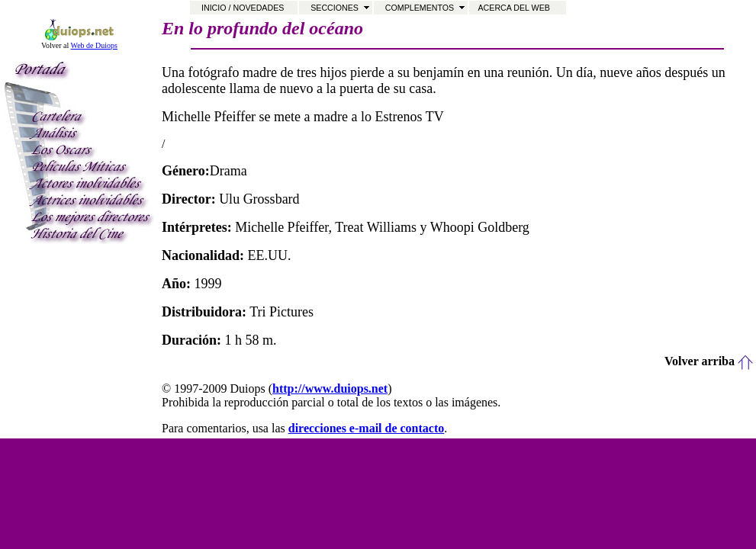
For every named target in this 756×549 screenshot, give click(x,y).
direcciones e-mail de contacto (367, 428)
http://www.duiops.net (330, 388)
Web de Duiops (94, 45)
